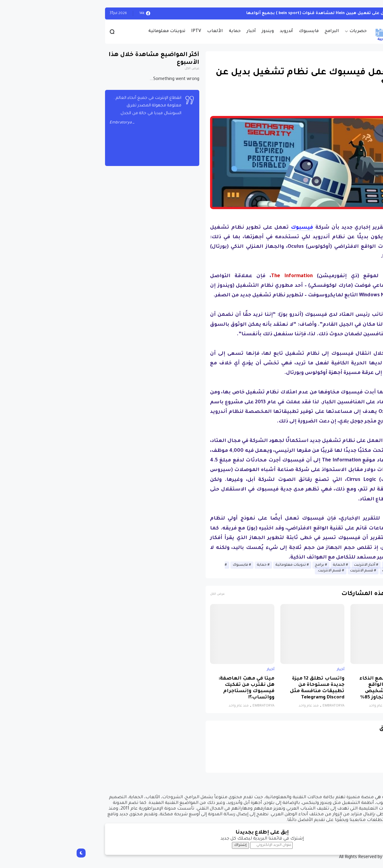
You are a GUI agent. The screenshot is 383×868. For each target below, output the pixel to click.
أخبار (181, 31)
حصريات (287, 31)
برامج (249, 565)
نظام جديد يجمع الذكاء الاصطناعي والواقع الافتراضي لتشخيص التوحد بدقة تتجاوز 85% (316, 688)
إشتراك (170, 845)
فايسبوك (238, 31)
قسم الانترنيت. (259, 571)
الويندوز (338, 13)
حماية (164, 31)
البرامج (261, 31)
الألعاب (144, 31)
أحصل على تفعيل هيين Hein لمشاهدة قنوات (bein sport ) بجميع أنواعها (249, 13)
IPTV (126, 31)
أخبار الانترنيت (294, 565)
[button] (338, 174)
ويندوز (197, 31)
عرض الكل (147, 594)
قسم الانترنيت (291, 571)
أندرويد (216, 31)
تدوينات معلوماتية (96, 31)
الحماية (268, 565)
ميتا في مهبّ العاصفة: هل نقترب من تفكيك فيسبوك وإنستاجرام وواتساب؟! (176, 688)
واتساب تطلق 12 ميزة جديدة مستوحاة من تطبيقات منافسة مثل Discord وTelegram (247, 688)
